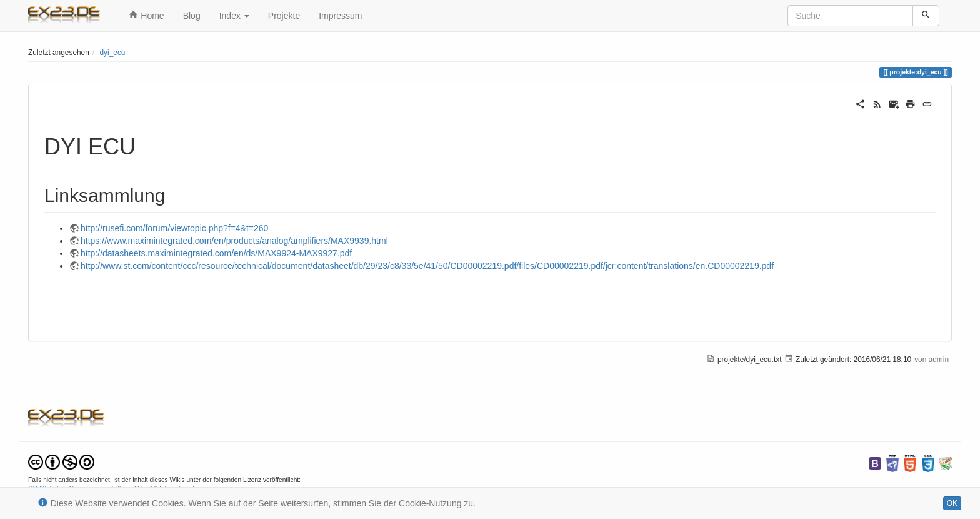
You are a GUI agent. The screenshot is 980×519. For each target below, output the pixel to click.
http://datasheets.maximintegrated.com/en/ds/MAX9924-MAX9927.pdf (216, 253)
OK (952, 503)
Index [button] (234, 16)
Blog (192, 16)
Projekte (284, 16)
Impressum (340, 16)
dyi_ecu (112, 53)
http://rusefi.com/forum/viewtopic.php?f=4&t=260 (174, 228)
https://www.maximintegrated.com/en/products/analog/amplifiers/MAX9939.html (234, 241)
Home (146, 15)
